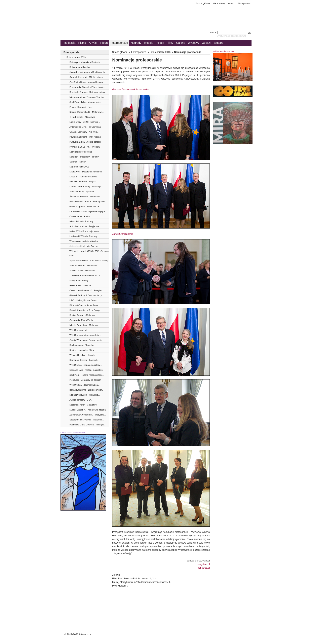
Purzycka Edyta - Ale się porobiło (85, 142)
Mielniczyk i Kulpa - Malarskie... (85, 395)
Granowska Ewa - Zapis (81, 320)
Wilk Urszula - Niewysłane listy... (85, 335)
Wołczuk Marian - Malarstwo (83, 266)
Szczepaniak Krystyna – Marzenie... (87, 420)
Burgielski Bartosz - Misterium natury (87, 92)
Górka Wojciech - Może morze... (85, 206)
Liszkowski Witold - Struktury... (84, 236)
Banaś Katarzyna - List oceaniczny (86, 390)
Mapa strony (219, 3)
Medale (149, 43)
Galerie (181, 43)
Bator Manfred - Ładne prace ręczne (87, 201)
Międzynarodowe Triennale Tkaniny (87, 97)
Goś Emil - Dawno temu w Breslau (86, 82)
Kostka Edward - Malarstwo (83, 315)
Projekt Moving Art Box (80, 107)
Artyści (93, 43)
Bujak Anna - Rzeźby (80, 67)
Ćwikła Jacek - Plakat (80, 216)
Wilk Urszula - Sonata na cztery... (86, 365)
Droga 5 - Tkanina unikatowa (83, 177)
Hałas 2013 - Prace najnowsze (84, 231)
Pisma (82, 43)
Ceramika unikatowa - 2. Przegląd (86, 290)
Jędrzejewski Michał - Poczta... (84, 246)
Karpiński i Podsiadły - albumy (84, 157)
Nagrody (136, 43)
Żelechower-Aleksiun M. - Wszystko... (88, 415)
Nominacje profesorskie (81, 152)
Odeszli (206, 43)
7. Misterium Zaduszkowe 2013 (85, 275)
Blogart (218, 43)
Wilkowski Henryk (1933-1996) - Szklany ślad (89, 253)
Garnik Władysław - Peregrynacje (86, 340)
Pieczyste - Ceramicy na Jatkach (85, 380)
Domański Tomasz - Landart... (84, 360)
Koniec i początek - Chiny (82, 350)
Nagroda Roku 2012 (79, 167)
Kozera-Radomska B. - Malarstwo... (87, 112)
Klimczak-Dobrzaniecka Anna (84, 305)
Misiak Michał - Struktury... (82, 221)
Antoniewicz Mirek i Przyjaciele (84, 226)
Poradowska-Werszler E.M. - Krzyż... (87, 87)
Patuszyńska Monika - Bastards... (86, 62)
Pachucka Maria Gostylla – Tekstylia (87, 425)
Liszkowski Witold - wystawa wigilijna (87, 211)
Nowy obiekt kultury (79, 280)
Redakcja (70, 43)
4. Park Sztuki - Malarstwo (82, 117)
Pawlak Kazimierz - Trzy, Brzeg (84, 310)
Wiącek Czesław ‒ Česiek (82, 355)
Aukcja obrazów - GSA (80, 400)
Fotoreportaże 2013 (76, 57)
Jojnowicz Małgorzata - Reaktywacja (87, 72)
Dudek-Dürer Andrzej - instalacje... (86, 187)
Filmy (170, 43)
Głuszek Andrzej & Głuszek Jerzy (86, 295)
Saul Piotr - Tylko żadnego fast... (85, 102)
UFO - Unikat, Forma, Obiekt (83, 300)
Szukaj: (228, 32)
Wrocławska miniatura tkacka (84, 241)
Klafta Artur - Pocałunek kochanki (86, 172)
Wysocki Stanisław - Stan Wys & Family (89, 261)
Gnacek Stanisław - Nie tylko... (84, 132)
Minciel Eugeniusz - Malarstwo (84, 325)
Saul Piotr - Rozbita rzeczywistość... (87, 375)
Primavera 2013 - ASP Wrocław (85, 147)
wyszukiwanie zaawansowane (232, 36)
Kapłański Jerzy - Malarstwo (83, 405)
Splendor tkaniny (78, 162)
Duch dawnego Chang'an (82, 345)
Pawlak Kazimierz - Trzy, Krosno (85, 137)
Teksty (160, 43)
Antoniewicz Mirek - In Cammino (85, 127)
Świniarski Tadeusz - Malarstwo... (86, 197)
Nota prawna (244, 3)
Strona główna (203, 3)
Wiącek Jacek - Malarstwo (82, 270)
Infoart (104, 43)
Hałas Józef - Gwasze (80, 285)
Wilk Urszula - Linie (79, 330)
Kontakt (232, 3)
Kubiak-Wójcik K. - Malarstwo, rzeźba (88, 410)
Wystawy (193, 43)
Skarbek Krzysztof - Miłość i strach (86, 77)
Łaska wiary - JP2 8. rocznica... (85, 122)
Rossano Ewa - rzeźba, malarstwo (86, 370)
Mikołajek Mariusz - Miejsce (83, 182)
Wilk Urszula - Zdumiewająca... (84, 385)
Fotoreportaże (119, 43)
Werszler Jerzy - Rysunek (82, 192)
